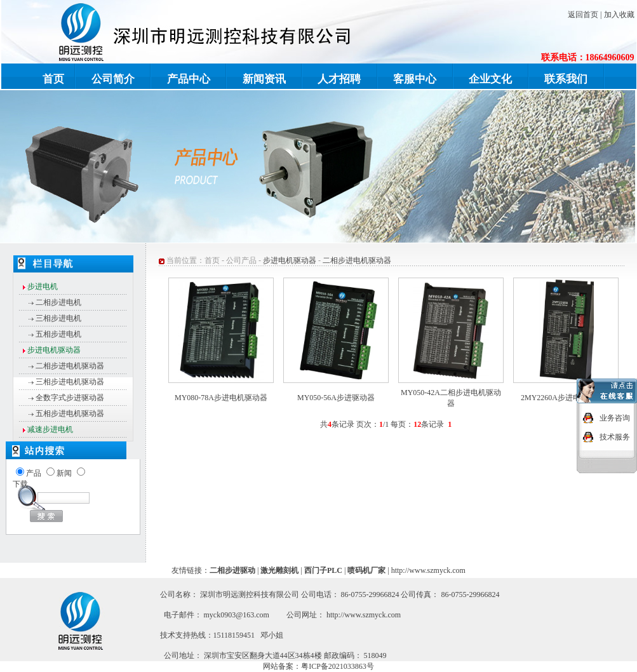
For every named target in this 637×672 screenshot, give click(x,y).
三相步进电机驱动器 (70, 382)
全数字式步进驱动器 (70, 398)
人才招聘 (339, 79)
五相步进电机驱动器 (70, 413)
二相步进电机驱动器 (70, 366)
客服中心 (415, 79)
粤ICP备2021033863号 (338, 666)
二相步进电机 (58, 302)
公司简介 (113, 79)
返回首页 (583, 15)
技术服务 (615, 435)
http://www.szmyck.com (428, 570)
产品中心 (189, 79)
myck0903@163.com (237, 615)
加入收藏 (619, 15)
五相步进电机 (58, 334)
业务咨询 (615, 416)
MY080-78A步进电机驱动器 (221, 398)
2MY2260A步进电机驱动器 (566, 398)
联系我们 (566, 79)
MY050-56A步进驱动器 (336, 398)
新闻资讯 (264, 79)
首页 (53, 79)
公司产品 (241, 260)
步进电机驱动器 (290, 260)
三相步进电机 (58, 318)
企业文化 (490, 79)
